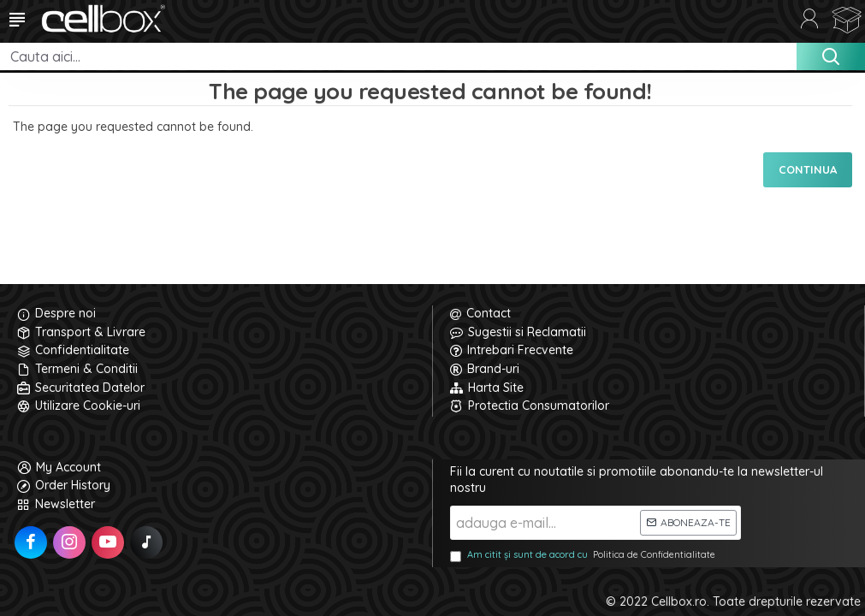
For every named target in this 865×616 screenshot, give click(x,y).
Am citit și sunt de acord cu (584, 555)
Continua (808, 169)
